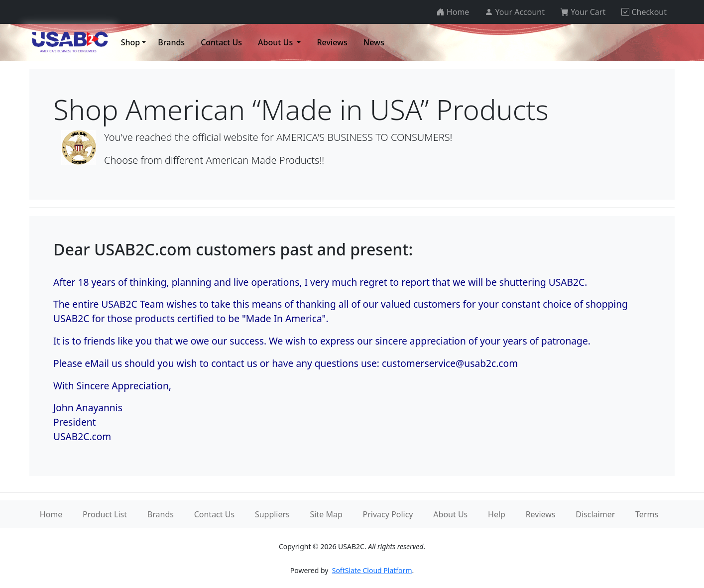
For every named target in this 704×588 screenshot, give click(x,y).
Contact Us (214, 514)
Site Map (326, 514)
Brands (161, 514)
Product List (105, 514)
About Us (450, 514)
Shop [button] (131, 42)
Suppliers (272, 514)
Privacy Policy (388, 514)
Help (497, 514)
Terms (647, 514)
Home (51, 514)
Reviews (541, 514)
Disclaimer (595, 514)
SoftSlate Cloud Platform (372, 570)
